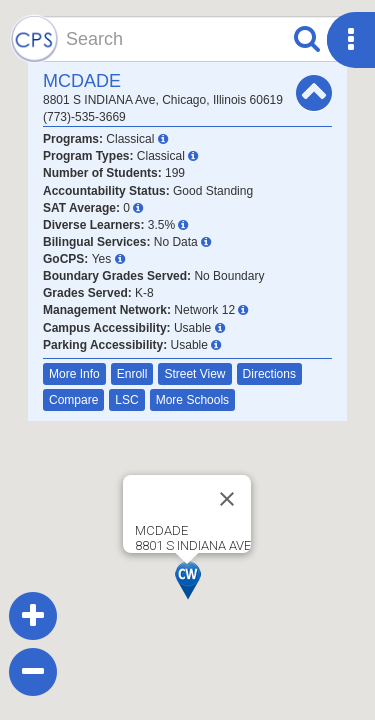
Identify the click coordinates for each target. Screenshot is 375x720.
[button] (188, 580)
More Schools (192, 400)
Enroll (132, 374)
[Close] (227, 499)
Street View (194, 374)
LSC (126, 400)
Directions (269, 374)
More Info (74, 374)
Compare (73, 400)
